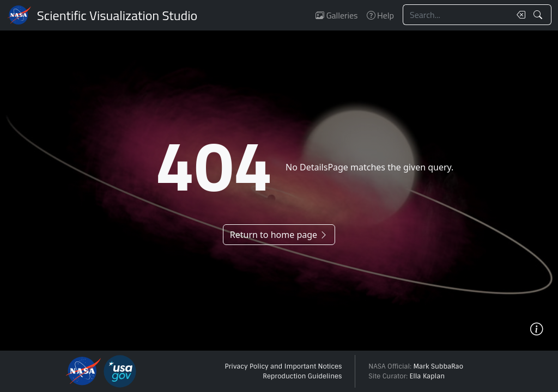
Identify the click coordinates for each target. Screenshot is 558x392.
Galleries (336, 15)
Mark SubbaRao (438, 366)
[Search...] (457, 15)
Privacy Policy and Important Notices (283, 366)
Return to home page (279, 235)
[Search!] (539, 15)
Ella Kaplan (427, 376)
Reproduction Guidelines (302, 376)
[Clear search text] (519, 15)
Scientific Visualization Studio (117, 15)
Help (380, 15)
